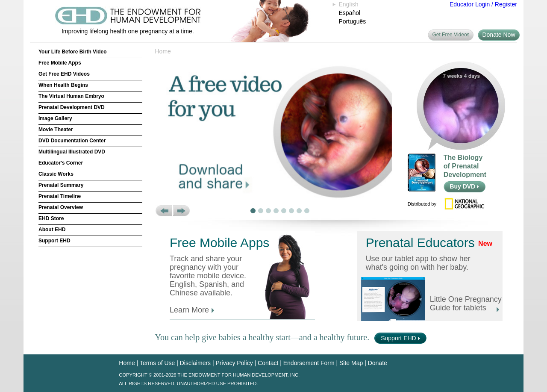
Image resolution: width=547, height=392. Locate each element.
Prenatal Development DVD (72, 107)
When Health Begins (63, 85)
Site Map (351, 363)
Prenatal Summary (61, 185)
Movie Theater (56, 130)
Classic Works (56, 174)
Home (163, 51)
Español (350, 13)
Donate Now (498, 35)
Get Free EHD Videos (64, 74)
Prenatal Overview (61, 207)
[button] (163, 211)
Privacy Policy (234, 363)
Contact (268, 363)
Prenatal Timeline (60, 196)
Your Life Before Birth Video (73, 52)
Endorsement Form (309, 363)
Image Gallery (55, 118)
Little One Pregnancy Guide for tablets (466, 304)
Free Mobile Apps (60, 63)
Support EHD (54, 241)
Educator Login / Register (483, 4)
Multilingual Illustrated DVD (72, 152)
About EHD (52, 230)
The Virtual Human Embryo (71, 96)
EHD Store (51, 218)
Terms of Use (157, 363)
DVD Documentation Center (72, 141)
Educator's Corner (61, 163)
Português (353, 21)
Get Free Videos (451, 35)
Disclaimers (195, 363)
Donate (378, 363)
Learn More (192, 310)
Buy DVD (464, 186)
